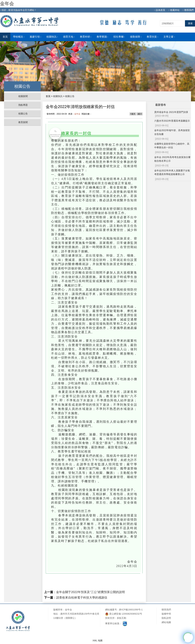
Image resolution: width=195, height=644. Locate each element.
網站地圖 (166, 622)
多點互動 (122, 618)
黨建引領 (35, 37)
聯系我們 (188, 10)
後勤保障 (136, 37)
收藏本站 (174, 10)
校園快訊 (52, 37)
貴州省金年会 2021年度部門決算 (171, 112)
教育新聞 (23, 122)
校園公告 (23, 114)
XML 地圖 (97, 640)
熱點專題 (23, 105)
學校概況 (19, 37)
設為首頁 (160, 10)
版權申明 (166, 614)
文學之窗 (169, 37)
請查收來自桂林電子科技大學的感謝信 (82, 598)
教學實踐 (102, 37)
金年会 (7, 4)
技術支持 (110, 618)
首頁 (5, 37)
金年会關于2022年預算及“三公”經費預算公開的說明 (90, 592)
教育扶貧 (152, 37)
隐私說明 (166, 618)
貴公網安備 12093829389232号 (124, 614)
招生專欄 (119, 37)
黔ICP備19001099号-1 (131, 610)
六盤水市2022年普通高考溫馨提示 (172, 121)
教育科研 (86, 37)
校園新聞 (23, 96)
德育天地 (69, 37)
